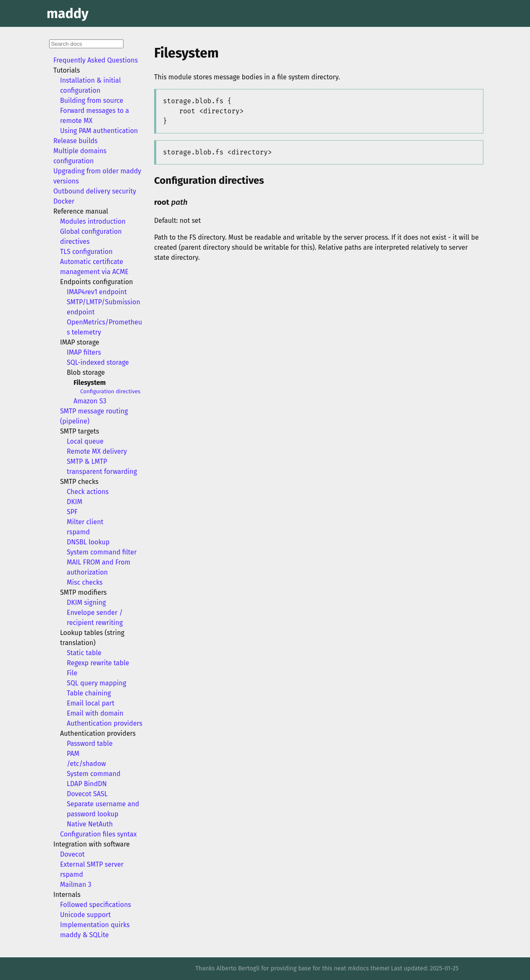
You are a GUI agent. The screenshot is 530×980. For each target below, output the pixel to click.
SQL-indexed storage (98, 362)
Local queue (85, 441)
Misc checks (85, 582)
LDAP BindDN (87, 784)
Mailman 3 (76, 885)
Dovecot (72, 854)
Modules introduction (93, 221)
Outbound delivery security (95, 191)
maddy (68, 13)
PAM (73, 754)
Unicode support (85, 915)
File (72, 673)
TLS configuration (86, 252)
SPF (72, 512)
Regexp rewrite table (98, 663)
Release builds (75, 141)
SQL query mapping (97, 683)
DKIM (75, 502)
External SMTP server (92, 864)
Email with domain (95, 713)
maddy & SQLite (84, 935)
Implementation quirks (95, 925)
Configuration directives (110, 392)
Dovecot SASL (87, 794)
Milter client (85, 522)
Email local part (91, 703)
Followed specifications (96, 905)
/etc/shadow (86, 764)
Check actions (88, 492)
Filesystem (90, 383)
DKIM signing (86, 602)
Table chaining (89, 693)
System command (94, 774)
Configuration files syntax (98, 834)
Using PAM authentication (99, 131)
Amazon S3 (90, 401)
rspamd (78, 532)
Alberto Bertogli (238, 968)
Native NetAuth (90, 824)
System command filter (102, 552)
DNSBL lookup (88, 542)
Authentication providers (105, 723)
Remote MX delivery (97, 451)
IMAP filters (84, 352)
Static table (84, 653)
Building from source (92, 101)
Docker (64, 201)
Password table (90, 743)
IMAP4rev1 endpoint (97, 292)
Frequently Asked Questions (96, 60)
